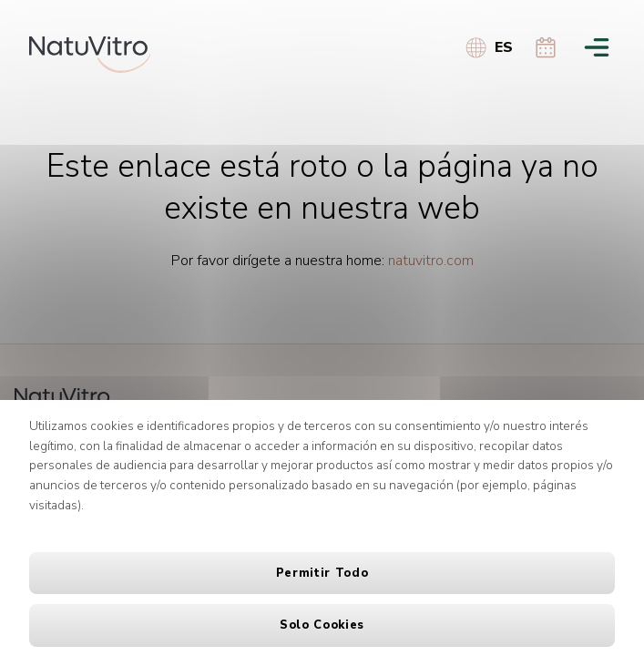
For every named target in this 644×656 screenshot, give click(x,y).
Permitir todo (322, 573)
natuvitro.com (431, 261)
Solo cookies (322, 625)
